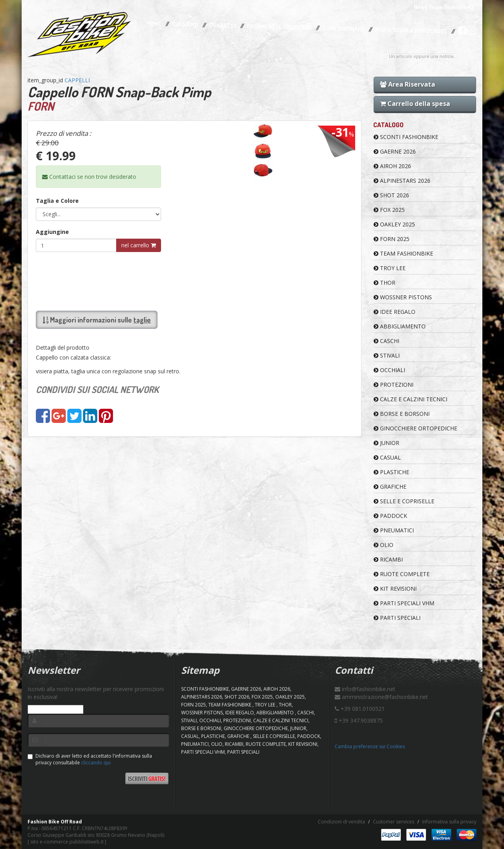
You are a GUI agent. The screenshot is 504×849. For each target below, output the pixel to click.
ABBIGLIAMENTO (400, 326)
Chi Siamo (185, 25)
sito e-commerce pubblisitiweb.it (67, 842)
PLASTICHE (391, 472)
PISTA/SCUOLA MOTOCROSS (411, 31)
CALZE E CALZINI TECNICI (410, 399)
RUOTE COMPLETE (402, 574)
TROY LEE (390, 268)
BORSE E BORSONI (402, 414)
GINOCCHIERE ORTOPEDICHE (415, 428)
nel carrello (139, 245)
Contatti (222, 26)
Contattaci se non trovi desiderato (89, 177)
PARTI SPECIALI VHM (404, 603)
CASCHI (386, 341)
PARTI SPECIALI (397, 618)
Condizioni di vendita (341, 822)
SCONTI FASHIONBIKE (406, 137)
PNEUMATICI (394, 530)
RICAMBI (388, 559)
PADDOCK (390, 516)
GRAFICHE (390, 487)
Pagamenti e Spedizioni (279, 27)
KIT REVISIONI (395, 589)
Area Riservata (408, 84)
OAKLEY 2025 (394, 224)
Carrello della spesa (415, 104)
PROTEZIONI (394, 385)
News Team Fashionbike (444, 7)
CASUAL (387, 457)
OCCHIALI (389, 370)
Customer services (394, 822)
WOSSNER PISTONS (403, 297)
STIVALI (387, 355)
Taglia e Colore (57, 201)
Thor (384, 283)
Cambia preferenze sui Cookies (370, 746)
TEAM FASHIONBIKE (403, 253)
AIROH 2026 (392, 166)
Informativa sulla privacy (449, 822)
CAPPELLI (77, 80)
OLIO (384, 545)
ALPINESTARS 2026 (402, 181)
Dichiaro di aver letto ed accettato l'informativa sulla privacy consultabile (90, 759)
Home (154, 24)
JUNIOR (386, 443)
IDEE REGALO (395, 312)
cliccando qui (96, 763)
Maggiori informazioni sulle (97, 320)
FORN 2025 (392, 239)
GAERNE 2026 (395, 151)
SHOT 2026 (391, 195)
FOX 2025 (389, 210)
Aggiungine (52, 232)
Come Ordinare (343, 29)
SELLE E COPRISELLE (404, 501)
